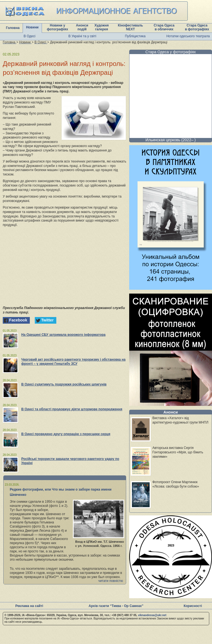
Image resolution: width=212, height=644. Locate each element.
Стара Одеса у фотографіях (171, 52)
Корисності (193, 606)
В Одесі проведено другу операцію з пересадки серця (66, 434)
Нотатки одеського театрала (188, 36)
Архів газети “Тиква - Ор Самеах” (116, 606)
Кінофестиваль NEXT (130, 27)
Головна (13, 28)
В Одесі (29, 36)
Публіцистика (135, 36)
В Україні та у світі (82, 36)
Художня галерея (102, 27)
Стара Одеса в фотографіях (197, 27)
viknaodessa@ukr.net (152, 615)
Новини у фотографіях (58, 27)
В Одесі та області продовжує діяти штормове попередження (72, 409)
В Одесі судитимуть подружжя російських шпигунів (64, 384)
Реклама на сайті (29, 606)
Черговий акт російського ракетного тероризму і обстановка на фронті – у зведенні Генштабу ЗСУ (73, 362)
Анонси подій (82, 27)
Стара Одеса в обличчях (164, 27)
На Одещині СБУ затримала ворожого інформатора (63, 335)
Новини (32, 27)
